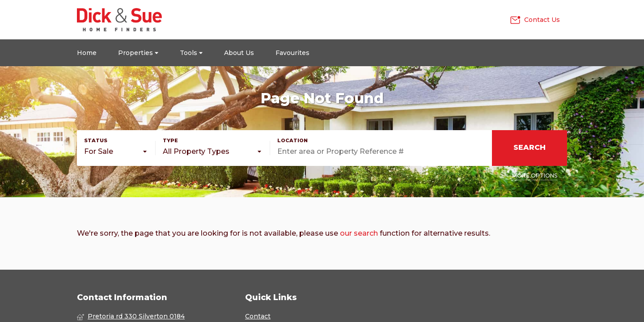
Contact (258, 316)
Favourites (292, 53)
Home (87, 53)
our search (359, 233)
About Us (239, 53)
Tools (191, 53)
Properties (138, 53)
